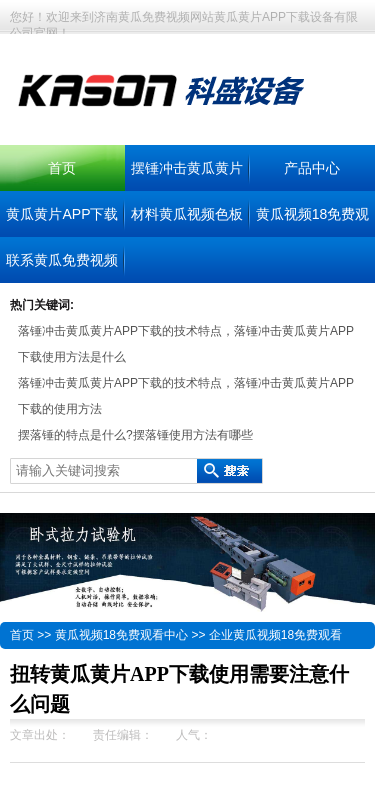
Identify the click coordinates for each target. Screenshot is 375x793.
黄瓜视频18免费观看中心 (121, 635)
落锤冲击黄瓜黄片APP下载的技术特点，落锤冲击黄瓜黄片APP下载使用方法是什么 (186, 344)
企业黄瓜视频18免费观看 (275, 635)
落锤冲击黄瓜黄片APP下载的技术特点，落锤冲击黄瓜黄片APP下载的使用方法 (186, 396)
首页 (62, 168)
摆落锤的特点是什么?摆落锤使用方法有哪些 (135, 435)
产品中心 (312, 168)
